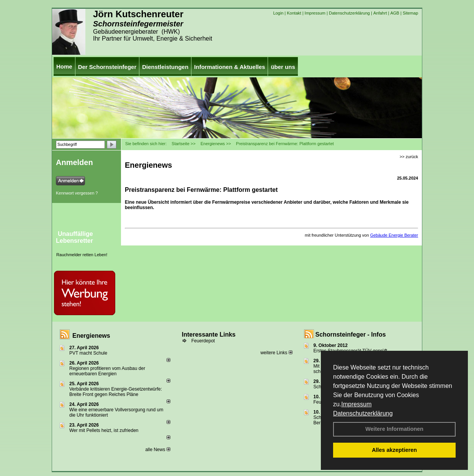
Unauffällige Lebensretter (74, 237)
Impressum (356, 404)
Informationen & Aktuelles (230, 67)
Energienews (91, 336)
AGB (395, 13)
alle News (158, 450)
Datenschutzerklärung (363, 413)
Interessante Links (209, 335)
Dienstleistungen (165, 67)
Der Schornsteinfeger (107, 67)
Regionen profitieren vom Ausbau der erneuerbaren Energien (107, 371)
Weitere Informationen (394, 429)
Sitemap (410, 13)
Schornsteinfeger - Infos (351, 335)
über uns (283, 67)
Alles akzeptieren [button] (394, 450)
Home (64, 66)
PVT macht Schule (88, 353)
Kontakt (294, 13)
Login (278, 13)
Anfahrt (380, 13)
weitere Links (276, 353)
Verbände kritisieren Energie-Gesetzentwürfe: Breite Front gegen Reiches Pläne (116, 392)
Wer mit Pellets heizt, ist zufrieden (104, 430)
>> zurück (409, 157)
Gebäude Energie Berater (394, 235)
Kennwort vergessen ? (77, 193)
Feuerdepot (203, 341)
